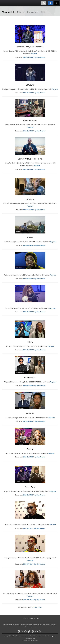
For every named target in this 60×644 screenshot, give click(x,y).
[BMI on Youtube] (37, 632)
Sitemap (31, 619)
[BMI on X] (23, 631)
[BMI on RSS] (41, 632)
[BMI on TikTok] (30, 632)
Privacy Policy (34, 641)
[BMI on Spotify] (33, 632)
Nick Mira (30, 199)
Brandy (30, 449)
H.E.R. (30, 342)
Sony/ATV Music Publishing (30, 159)
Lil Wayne (30, 85)
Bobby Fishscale (30, 121)
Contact (24, 619)
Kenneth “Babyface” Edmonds (30, 47)
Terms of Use (26, 641)
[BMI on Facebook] (19, 632)
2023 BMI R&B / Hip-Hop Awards (34, 93)
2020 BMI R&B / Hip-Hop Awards (34, 131)
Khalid (30, 237)
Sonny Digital (30, 378)
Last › (40, 607)
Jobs (37, 619)
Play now (34, 54)
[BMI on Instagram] (26, 632)
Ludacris (30, 413)
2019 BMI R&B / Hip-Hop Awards (34, 528)
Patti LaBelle (30, 487)
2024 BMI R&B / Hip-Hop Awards (34, 57)
